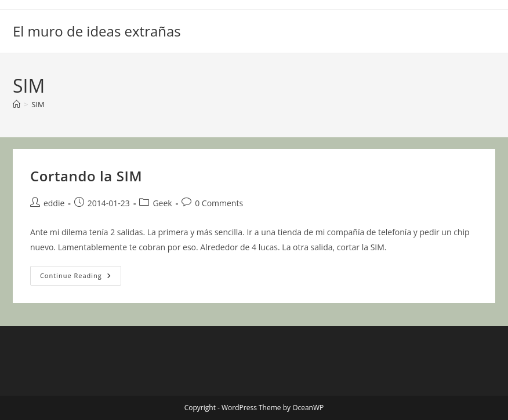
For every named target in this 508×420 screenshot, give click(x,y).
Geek (162, 203)
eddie (54, 203)
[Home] (17, 104)
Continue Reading (81, 278)
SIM (38, 104)
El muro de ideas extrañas (97, 31)
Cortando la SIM (86, 176)
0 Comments (219, 203)
